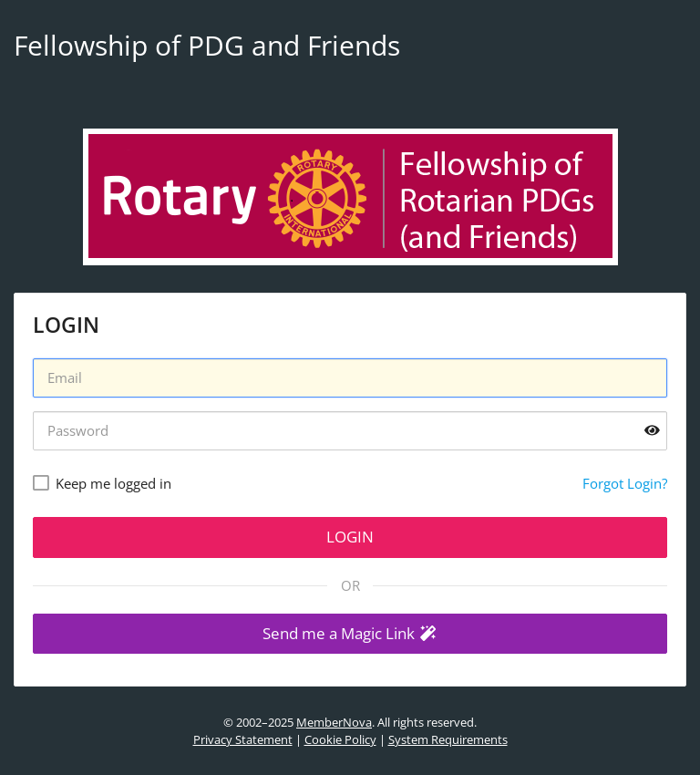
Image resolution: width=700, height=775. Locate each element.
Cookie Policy (340, 739)
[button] (350, 634)
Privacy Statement (243, 739)
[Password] (350, 431)
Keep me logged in (113, 483)
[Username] (350, 378)
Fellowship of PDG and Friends (207, 45)
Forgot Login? (625, 483)
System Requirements (448, 739)
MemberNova (334, 722)
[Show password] (652, 431)
